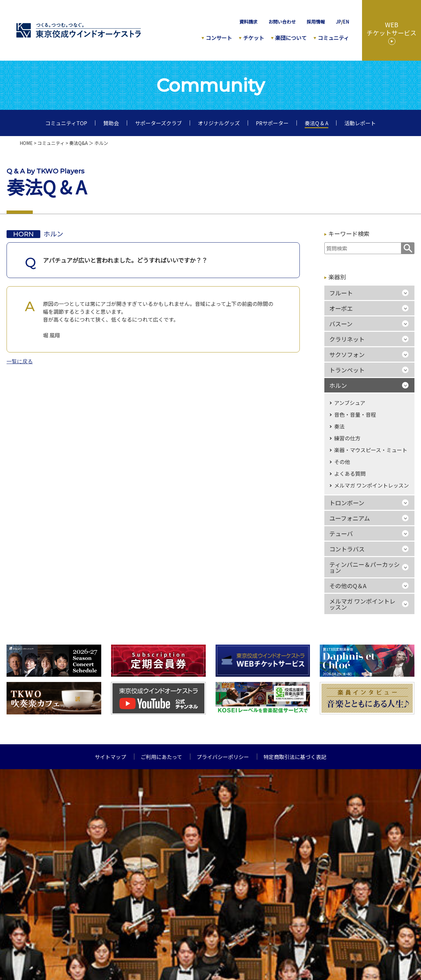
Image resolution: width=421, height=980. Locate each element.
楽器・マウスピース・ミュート (371, 450)
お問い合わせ (282, 22)
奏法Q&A (78, 143)
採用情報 (316, 22)
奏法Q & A (316, 123)
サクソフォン (347, 354)
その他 (342, 462)
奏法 (339, 426)
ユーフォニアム (350, 518)
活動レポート (360, 123)
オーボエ (341, 308)
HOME (26, 143)
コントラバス (347, 549)
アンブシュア (350, 403)
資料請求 (248, 22)
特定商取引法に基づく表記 (295, 757)
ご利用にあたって (161, 757)
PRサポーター (272, 123)
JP (338, 22)
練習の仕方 (347, 438)
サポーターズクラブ (158, 123)
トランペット (347, 370)
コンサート (219, 38)
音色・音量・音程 (355, 414)
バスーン (341, 324)
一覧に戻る (20, 362)
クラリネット (347, 339)
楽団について (291, 38)
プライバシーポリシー (223, 757)
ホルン (338, 385)
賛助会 (111, 123)
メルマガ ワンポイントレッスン (372, 485)
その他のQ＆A (348, 586)
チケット (254, 38)
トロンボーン (347, 503)
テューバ (341, 533)
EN (346, 22)
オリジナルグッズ (219, 123)
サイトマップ (110, 757)
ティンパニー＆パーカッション (364, 567)
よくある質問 (350, 473)
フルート (341, 293)
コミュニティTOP (66, 123)
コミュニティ (333, 38)
